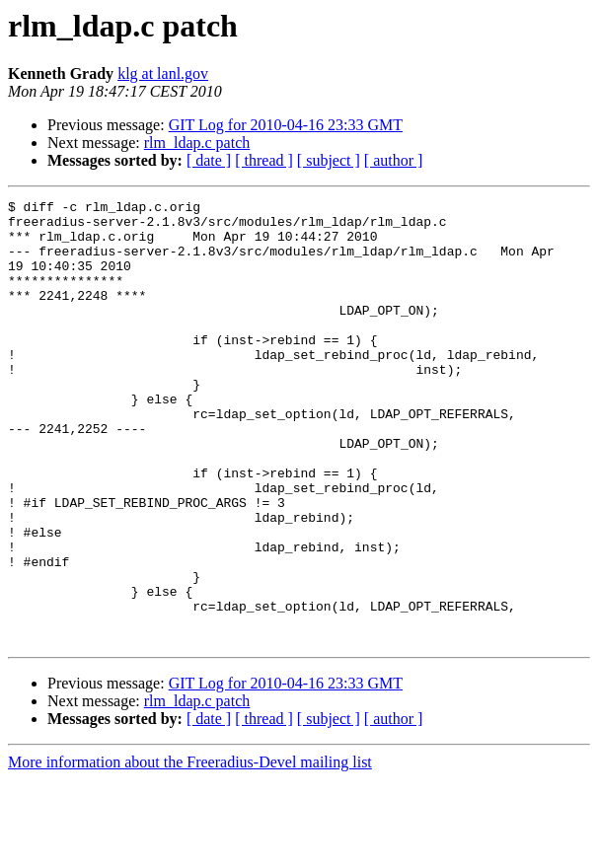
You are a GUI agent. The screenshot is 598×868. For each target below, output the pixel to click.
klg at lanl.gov (163, 73)
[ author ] (394, 160)
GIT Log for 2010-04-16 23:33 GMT (286, 125)
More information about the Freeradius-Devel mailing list (190, 851)
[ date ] (209, 160)
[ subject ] (329, 160)
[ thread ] (264, 160)
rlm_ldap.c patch (197, 143)
